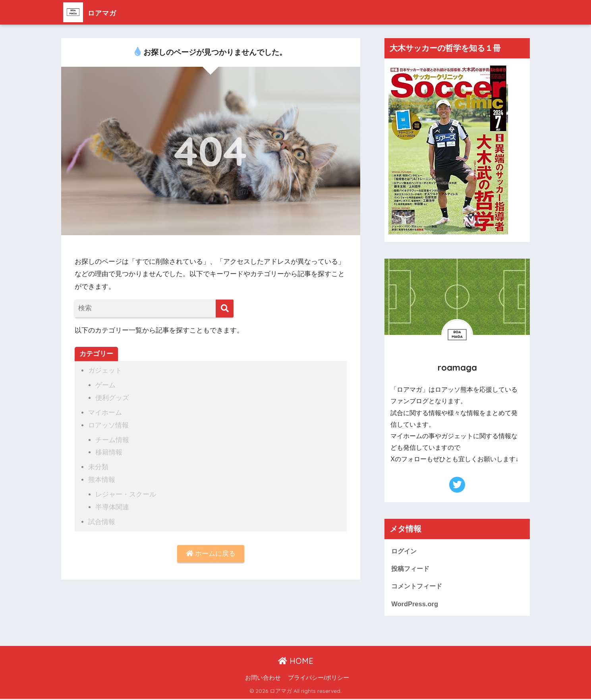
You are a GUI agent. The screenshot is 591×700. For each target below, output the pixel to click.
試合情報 (102, 520)
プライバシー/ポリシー (319, 679)
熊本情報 (102, 478)
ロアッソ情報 (108, 424)
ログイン (405, 551)
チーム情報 (112, 439)
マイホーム (105, 412)
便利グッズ (112, 397)
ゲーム (105, 385)
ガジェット (105, 370)
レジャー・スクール (126, 493)
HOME (296, 662)
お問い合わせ (263, 679)
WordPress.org (415, 604)
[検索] (225, 308)
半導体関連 (112, 505)
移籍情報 (109, 452)
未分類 (98, 466)
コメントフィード (418, 587)
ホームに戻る (211, 552)
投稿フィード (411, 569)
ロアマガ (96, 12)
